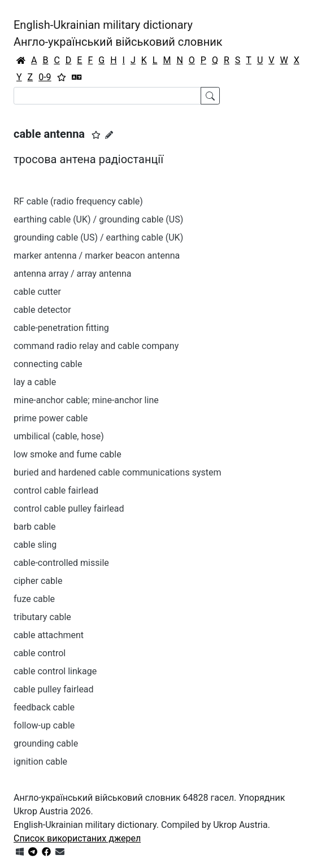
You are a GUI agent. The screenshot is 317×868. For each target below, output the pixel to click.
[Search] (107, 96)
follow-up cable (44, 725)
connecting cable (48, 364)
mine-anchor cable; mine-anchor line (86, 400)
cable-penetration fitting (61, 328)
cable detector (42, 310)
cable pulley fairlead (54, 689)
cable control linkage (55, 671)
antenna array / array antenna (73, 274)
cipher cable (38, 581)
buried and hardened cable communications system (117, 472)
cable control (40, 653)
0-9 (45, 77)
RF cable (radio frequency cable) (78, 201)
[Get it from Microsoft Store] (20, 852)
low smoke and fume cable (68, 454)
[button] (96, 135)
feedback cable (44, 707)
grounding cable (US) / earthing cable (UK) (98, 237)
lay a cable (35, 382)
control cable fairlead (56, 490)
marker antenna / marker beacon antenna (97, 256)
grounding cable (46, 743)
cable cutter (37, 292)
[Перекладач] (77, 77)
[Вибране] (62, 77)
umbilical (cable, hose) (59, 436)
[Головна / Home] (21, 60)
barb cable (35, 527)
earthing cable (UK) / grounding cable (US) (98, 219)
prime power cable (51, 418)
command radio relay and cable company (96, 346)
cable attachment (49, 635)
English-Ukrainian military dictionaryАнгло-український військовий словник (118, 33)
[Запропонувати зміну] (109, 135)
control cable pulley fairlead (69, 509)
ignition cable (40, 762)
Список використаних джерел (77, 838)
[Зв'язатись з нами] (60, 852)
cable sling (35, 545)
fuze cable (34, 599)
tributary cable (42, 617)
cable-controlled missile (61, 563)
